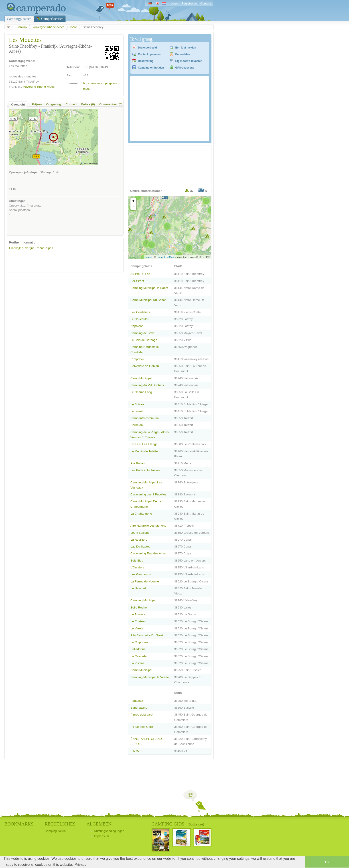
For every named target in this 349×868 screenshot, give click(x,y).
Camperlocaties (52, 19)
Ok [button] (327, 862)
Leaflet (148, 257)
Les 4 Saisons (140, 533)
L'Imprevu (137, 359)
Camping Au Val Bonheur (147, 385)
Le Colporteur (140, 642)
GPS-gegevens (185, 68)
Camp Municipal (141, 378)
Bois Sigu (137, 561)
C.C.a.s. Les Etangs (144, 444)
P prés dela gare (142, 715)
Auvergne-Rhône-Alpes (49, 27)
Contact (206, 3)
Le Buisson (138, 404)
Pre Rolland (138, 463)
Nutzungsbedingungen (109, 831)
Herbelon (137, 425)
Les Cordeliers (140, 312)
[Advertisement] (61, 263)
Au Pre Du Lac (140, 274)
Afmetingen (17, 201)
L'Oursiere (137, 567)
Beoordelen (183, 54)
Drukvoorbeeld (147, 48)
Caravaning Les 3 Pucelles (148, 494)
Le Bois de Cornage (144, 340)
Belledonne (138, 649)
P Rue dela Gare (142, 727)
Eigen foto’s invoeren (189, 61)
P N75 (135, 751)
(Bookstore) (196, 824)
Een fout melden (186, 48)
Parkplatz (137, 701)
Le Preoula (138, 614)
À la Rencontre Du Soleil (147, 635)
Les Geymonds (141, 574)
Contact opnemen (149, 54)
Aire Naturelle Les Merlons (148, 526)
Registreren (189, 3)
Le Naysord (138, 588)
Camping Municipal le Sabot (149, 288)
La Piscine (137, 663)
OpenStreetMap (165, 257)
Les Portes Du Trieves (145, 470)
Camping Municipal (143, 600)
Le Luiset (137, 411)
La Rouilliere (139, 540)
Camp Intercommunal (145, 418)
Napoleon (137, 326)
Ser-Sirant (137, 281)
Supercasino (139, 708)
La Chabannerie (141, 514)
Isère (74, 27)
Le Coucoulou (140, 319)
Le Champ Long (141, 392)
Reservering (146, 61)
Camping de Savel (143, 333)
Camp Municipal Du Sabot (148, 300)
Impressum (101, 836)
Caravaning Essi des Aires (148, 553)
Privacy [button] (80, 865)
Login (174, 3)
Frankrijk (21, 27)
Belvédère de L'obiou (145, 366)
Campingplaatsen (19, 19)
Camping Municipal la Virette (150, 677)
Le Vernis (137, 628)
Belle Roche (139, 607)
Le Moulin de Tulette (144, 451)
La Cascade (139, 656)
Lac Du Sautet (140, 547)
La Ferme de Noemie (145, 581)
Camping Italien (55, 831)
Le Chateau (138, 621)
